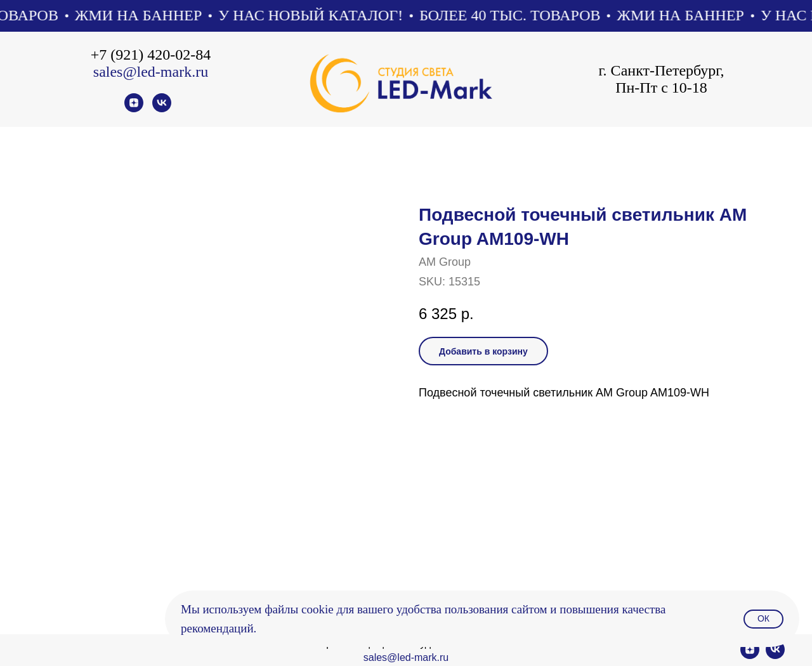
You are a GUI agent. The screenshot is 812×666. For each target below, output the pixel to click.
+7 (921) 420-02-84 (151, 55)
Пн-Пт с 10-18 (661, 88)
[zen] (134, 109)
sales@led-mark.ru (151, 72)
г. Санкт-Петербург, (661, 70)
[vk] (162, 109)
